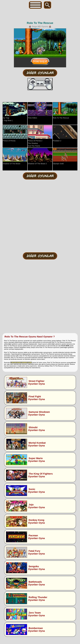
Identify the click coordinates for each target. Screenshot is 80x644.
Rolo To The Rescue (65, 111)
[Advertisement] (40, 15)
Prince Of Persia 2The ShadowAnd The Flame (40, 136)
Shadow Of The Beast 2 (40, 156)
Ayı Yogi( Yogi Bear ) (15, 112)
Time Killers (40, 111)
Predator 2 (65, 133)
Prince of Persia (15, 133)
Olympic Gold (65, 156)
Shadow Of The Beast (15, 156)
